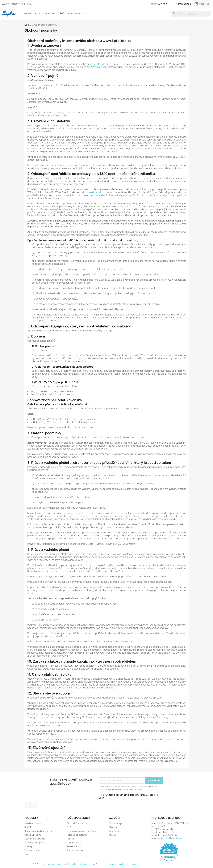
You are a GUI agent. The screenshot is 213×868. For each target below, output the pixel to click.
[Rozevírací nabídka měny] (163, 4)
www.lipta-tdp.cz (99, 64)
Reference (30, 14)
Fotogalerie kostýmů (52, 14)
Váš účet (115, 818)
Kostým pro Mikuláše (35, 839)
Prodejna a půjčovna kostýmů (82, 831)
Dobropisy (114, 831)
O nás (69, 827)
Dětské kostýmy (33, 823)
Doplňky (28, 827)
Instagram (34, 805)
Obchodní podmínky (77, 823)
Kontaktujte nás (75, 850)
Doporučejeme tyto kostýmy (39, 831)
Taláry (27, 854)
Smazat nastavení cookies (124, 864)
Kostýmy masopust (34, 843)
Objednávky (115, 827)
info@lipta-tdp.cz (96, 192)
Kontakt (71, 839)
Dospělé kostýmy (33, 835)
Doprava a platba (75, 843)
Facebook (28, 805)
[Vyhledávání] (191, 14)
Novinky (28, 846)
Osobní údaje (115, 823)
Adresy (112, 835)
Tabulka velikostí (78, 14)
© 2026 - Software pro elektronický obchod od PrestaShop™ (64, 864)
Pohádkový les (32, 850)
